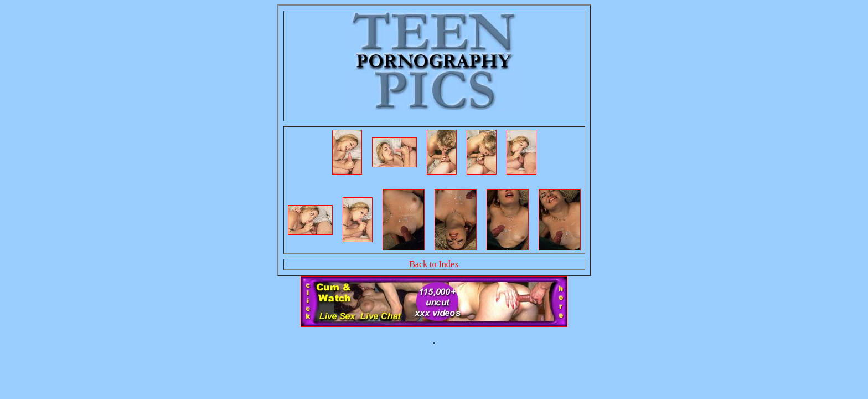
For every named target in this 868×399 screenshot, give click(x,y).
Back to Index (434, 264)
